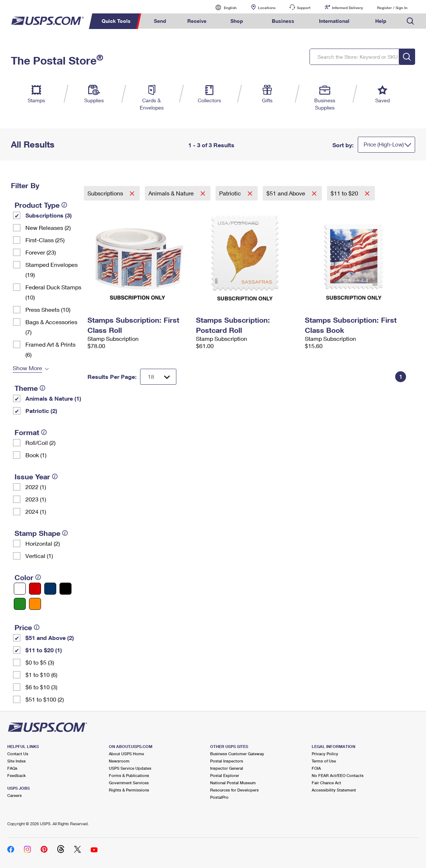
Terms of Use (324, 761)
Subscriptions (106, 193)
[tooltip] (64, 205)
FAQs (12, 768)
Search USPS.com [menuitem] (410, 21)
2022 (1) (36, 487)
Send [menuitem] (160, 21)
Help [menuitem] (381, 21)
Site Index (17, 761)
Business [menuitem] (283, 21)
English (223, 7)
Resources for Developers (234, 790)
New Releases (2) (48, 228)
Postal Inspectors (227, 761)
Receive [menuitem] (197, 21)
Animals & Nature (172, 193)
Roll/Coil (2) (40, 443)
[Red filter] (35, 589)
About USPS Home (126, 754)
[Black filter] (65, 589)
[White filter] (20, 589)
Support (304, 8)
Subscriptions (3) (49, 215)
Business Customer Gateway (237, 754)
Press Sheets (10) (48, 309)
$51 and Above (286, 193)
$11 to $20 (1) (44, 650)
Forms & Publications (129, 775)
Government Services (129, 783)
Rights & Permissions (129, 790)
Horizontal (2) (43, 543)
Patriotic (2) (41, 411)
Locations (267, 8)
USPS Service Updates (130, 768)
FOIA (316, 768)
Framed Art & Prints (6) (50, 349)
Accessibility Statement (334, 790)
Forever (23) (41, 252)
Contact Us (18, 754)
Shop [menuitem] (237, 21)
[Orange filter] (35, 604)
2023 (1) (36, 499)
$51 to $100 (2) (45, 699)
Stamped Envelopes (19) (52, 270)
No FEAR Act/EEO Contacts (338, 775)
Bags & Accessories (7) (51, 327)
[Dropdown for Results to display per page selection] (158, 377)
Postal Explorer (225, 775)
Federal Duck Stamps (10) (53, 292)
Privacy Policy (325, 754)
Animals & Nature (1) (53, 398)
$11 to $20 (345, 193)
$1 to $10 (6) (41, 675)
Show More (27, 368)
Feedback (17, 775)
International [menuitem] (334, 21)
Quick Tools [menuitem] (116, 21)
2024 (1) (36, 511)
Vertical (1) (39, 556)
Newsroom (119, 761)
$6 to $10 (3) (41, 687)
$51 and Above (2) (50, 638)
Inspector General (227, 768)
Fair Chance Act (326, 783)
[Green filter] (20, 604)
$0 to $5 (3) (40, 662)
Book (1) (36, 455)
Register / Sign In (392, 8)
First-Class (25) (45, 240)
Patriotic (231, 193)
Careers (15, 795)
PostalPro (219, 797)
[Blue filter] (50, 589)
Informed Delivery (347, 8)
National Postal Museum (233, 783)
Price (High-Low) (384, 144)
